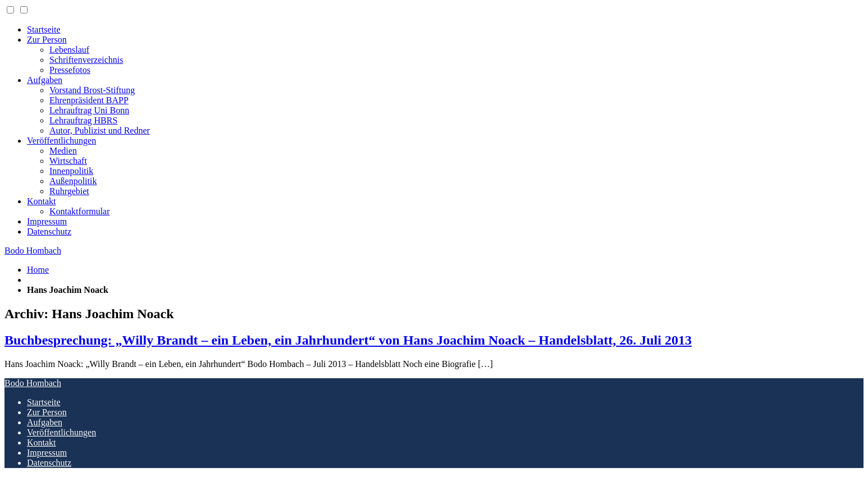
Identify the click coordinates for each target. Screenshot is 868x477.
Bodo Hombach (33, 251)
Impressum (47, 221)
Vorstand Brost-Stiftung (92, 90)
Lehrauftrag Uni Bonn (89, 110)
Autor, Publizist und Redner (100, 130)
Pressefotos (70, 70)
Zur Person (47, 40)
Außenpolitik (73, 181)
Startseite (44, 29)
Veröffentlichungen (61, 141)
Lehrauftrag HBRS (83, 120)
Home (38, 270)
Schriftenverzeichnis (86, 60)
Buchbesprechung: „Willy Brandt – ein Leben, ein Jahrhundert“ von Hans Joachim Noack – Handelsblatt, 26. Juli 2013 (348, 340)
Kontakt (42, 201)
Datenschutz (49, 231)
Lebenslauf (69, 50)
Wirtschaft (68, 161)
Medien (63, 151)
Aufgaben (45, 80)
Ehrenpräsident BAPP (89, 100)
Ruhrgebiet (69, 191)
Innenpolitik (71, 171)
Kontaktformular (80, 211)
